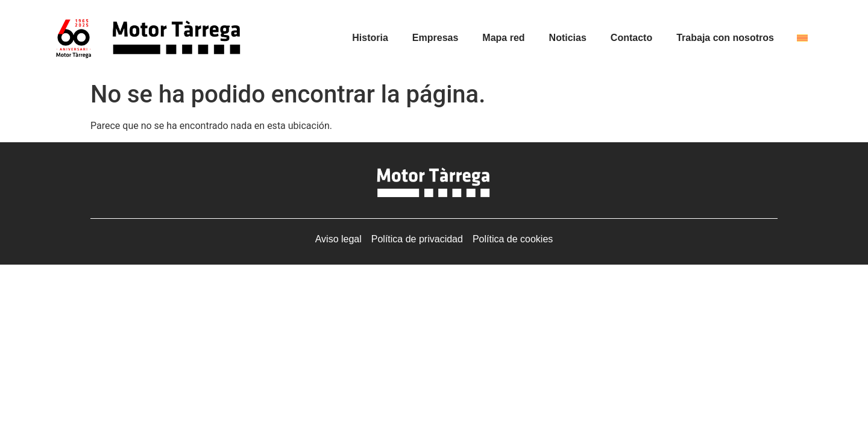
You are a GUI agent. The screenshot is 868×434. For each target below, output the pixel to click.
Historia (370, 38)
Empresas (436, 38)
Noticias (568, 38)
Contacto (631, 38)
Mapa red (503, 38)
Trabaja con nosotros (725, 38)
